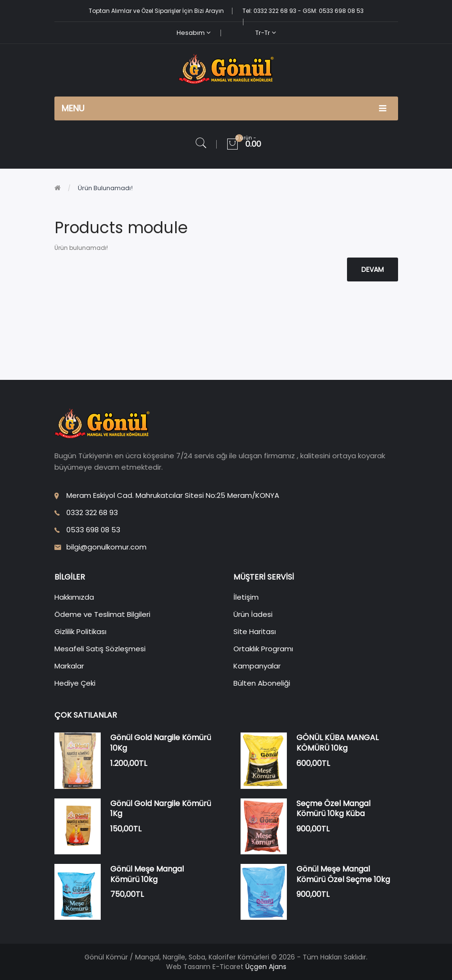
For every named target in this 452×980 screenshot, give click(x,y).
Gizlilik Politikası (80, 631)
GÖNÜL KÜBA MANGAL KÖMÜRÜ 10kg (337, 743)
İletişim (246, 597)
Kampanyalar (257, 666)
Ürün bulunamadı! (105, 188)
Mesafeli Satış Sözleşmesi (100, 649)
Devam (373, 269)
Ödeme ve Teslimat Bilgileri (102, 614)
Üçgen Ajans (266, 967)
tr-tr (266, 33)
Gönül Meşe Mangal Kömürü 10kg (147, 874)
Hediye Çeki (75, 683)
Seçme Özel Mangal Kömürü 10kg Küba (333, 809)
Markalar (69, 666)
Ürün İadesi (253, 614)
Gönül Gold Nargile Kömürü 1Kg (161, 809)
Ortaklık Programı (263, 649)
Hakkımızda (74, 597)
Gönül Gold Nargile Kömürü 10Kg (161, 743)
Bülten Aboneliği (262, 683)
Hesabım (194, 33)
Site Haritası (255, 631)
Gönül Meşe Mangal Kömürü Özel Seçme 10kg (343, 874)
